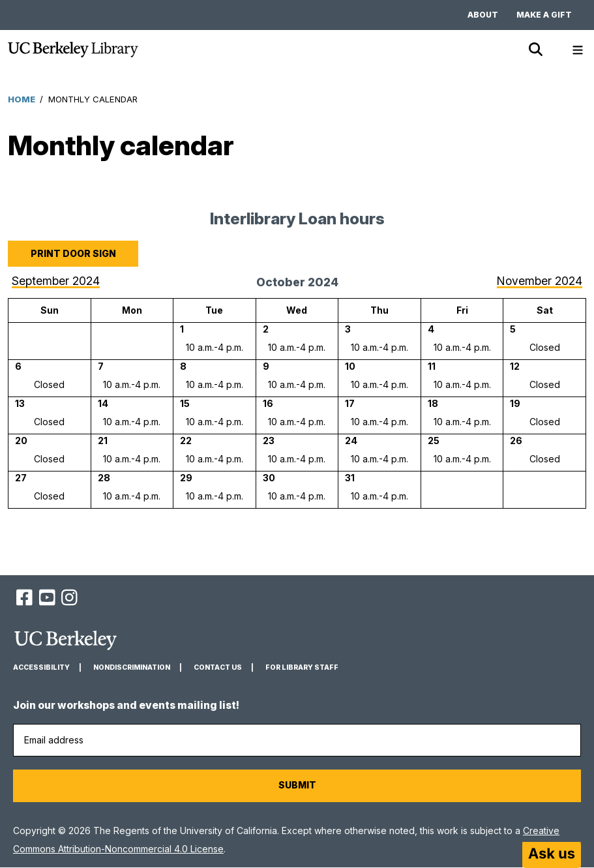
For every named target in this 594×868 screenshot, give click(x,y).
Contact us (218, 667)
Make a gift (544, 15)
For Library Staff (302, 667)
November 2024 (540, 281)
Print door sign (73, 253)
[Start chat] (552, 855)
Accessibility (41, 667)
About (483, 15)
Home (22, 99)
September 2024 (56, 281)
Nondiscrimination (132, 667)
